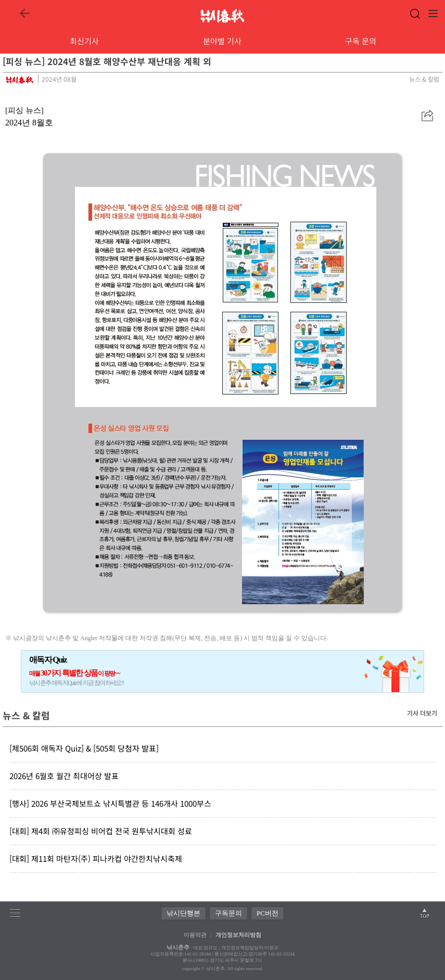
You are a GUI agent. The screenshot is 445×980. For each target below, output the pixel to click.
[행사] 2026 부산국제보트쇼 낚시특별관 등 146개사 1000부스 (110, 803)
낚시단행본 (183, 913)
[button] (427, 116)
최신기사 (84, 41)
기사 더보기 (422, 713)
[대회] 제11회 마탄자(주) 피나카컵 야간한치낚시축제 (96, 858)
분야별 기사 (222, 41)
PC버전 (268, 913)
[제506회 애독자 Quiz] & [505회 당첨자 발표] (84, 748)
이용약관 (195, 935)
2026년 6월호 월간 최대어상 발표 (64, 776)
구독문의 (228, 913)
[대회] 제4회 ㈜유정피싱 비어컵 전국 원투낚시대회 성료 (101, 831)
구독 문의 (361, 41)
